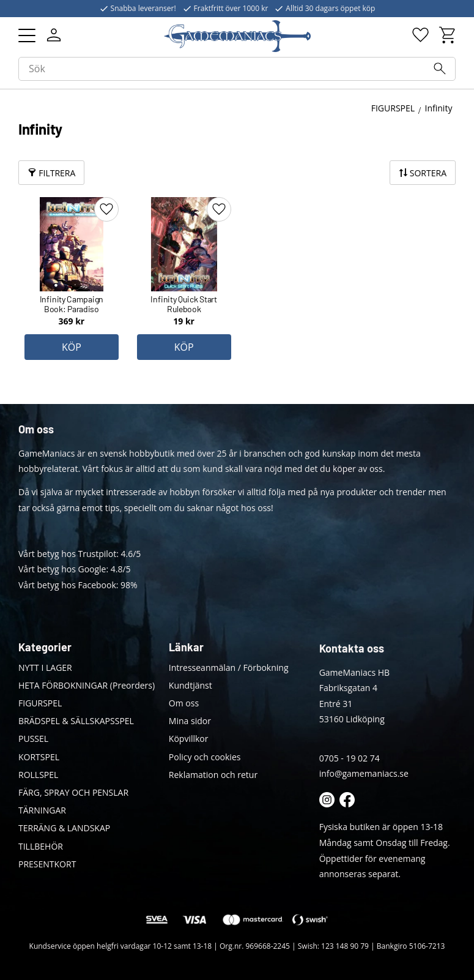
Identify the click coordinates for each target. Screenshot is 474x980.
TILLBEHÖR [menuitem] (41, 846)
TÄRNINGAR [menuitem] (42, 810)
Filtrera (57, 173)
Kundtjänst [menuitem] (191, 685)
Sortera (428, 173)
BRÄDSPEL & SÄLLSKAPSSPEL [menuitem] (76, 721)
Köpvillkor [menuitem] (189, 739)
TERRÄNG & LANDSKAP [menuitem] (64, 828)
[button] (27, 36)
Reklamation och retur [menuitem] (213, 775)
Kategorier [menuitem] (45, 647)
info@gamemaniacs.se (364, 773)
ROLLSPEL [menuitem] (38, 775)
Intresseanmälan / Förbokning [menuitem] (229, 668)
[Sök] (440, 69)
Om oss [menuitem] (184, 703)
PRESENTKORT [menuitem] (47, 864)
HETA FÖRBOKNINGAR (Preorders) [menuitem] (87, 685)
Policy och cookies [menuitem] (205, 757)
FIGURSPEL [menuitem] (40, 703)
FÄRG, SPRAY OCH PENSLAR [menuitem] (73, 792)
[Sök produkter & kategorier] (237, 69)
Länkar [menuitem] (186, 647)
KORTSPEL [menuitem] (39, 757)
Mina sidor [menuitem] (190, 721)
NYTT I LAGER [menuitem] (45, 668)
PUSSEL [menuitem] (33, 739)
